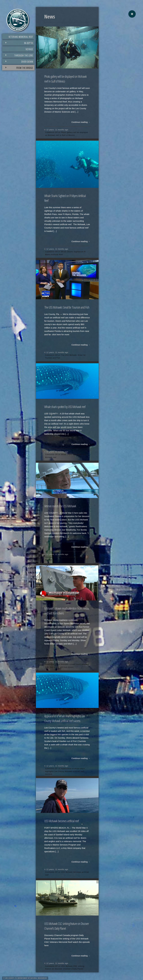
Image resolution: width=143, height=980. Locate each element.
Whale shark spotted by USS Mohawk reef (65, 407)
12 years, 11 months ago (57, 130)
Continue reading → (81, 122)
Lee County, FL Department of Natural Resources (26, 978)
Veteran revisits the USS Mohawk (60, 506)
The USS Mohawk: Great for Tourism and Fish (67, 307)
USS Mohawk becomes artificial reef (62, 821)
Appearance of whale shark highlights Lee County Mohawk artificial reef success (65, 718)
